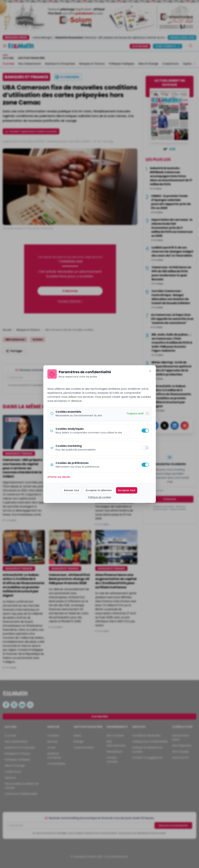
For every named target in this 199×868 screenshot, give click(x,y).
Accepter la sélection (99, 490)
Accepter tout (127, 490)
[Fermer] (150, 371)
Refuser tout (72, 490)
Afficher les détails (59, 477)
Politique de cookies (100, 497)
